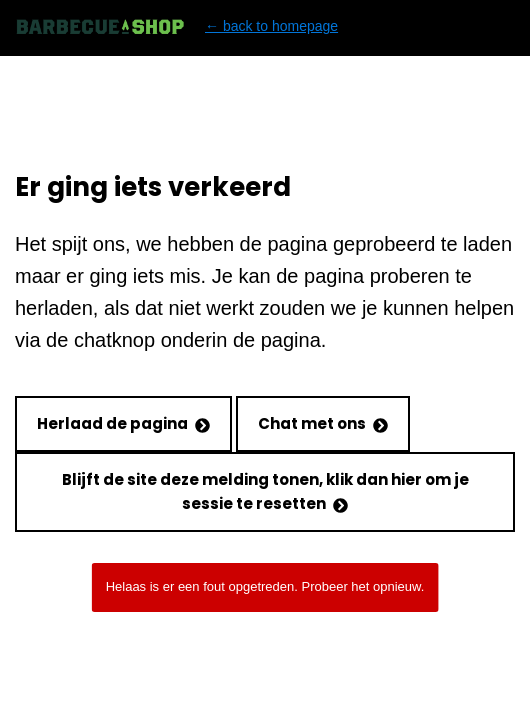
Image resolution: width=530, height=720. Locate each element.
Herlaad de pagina (123, 423)
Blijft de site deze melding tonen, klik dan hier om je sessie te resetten (265, 491)
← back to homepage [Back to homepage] (176, 26)
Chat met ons (323, 423)
